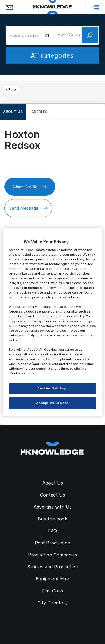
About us (13, 112)
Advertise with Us (53, 507)
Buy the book (53, 519)
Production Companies (53, 555)
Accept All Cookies (52, 403)
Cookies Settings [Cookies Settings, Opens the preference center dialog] (52, 388)
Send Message (28, 208)
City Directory (53, 603)
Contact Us (53, 495)
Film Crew (53, 591)
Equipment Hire (53, 579)
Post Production (53, 543)
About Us (53, 483)
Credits (39, 112)
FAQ (53, 531)
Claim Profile (30, 187)
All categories (52, 56)
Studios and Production (53, 567)
